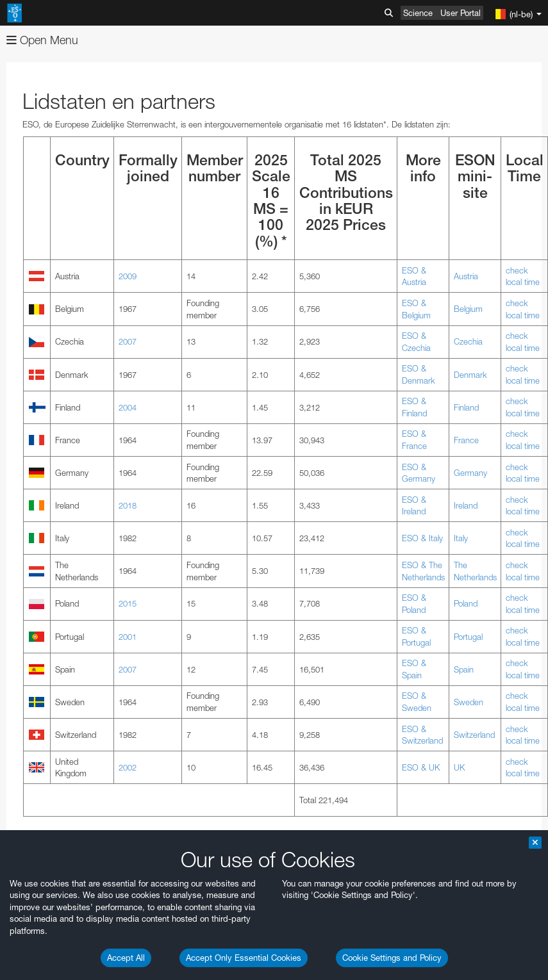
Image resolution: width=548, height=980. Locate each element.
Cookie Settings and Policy (392, 958)
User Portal (461, 13)
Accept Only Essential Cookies (244, 958)
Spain (464, 669)
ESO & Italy (422, 538)
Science (418, 13)
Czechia (468, 341)
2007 (128, 341)
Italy (461, 538)
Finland (466, 407)
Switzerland (474, 735)
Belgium (468, 309)
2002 (128, 767)
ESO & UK (421, 767)
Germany (470, 473)
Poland (466, 603)
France (466, 440)
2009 (128, 276)
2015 (128, 603)
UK (459, 767)
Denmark (470, 375)
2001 (128, 637)
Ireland (466, 505)
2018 (128, 505)
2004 (128, 407)
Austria (466, 276)
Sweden (469, 702)
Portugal (468, 637)
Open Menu (42, 40)
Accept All (126, 958)
